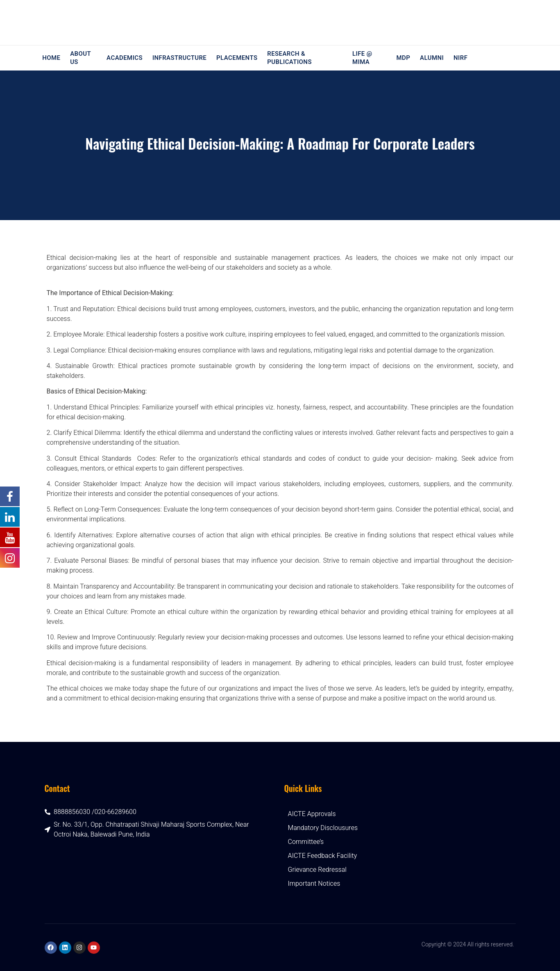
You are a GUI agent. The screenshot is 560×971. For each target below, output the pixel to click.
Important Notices (314, 884)
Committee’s (306, 842)
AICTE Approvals (312, 814)
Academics (124, 58)
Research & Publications (285, 58)
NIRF (460, 58)
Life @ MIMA (363, 58)
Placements (234, 58)
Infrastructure (177, 58)
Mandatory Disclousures (323, 828)
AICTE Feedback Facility (323, 856)
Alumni (433, 58)
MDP (406, 58)
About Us (78, 58)
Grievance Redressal (317, 870)
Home (50, 58)
